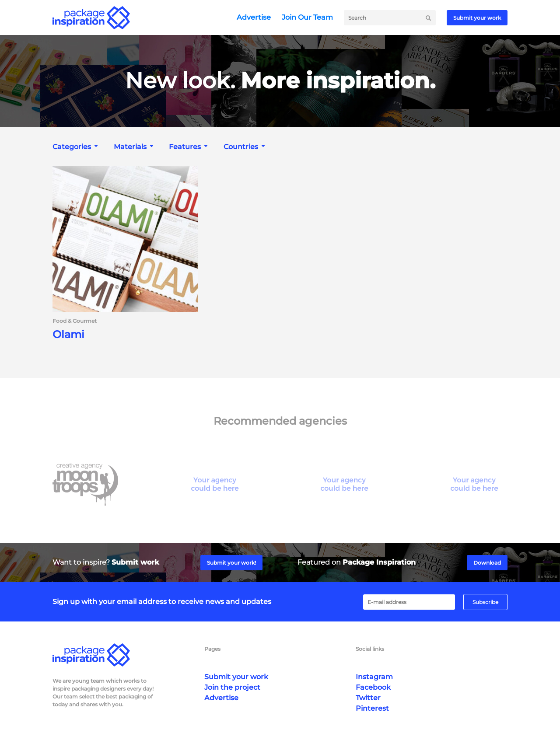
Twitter (368, 698)
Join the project (232, 687)
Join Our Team (307, 17)
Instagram (374, 677)
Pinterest (372, 708)
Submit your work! (231, 563)
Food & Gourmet (75, 321)
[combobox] (76, 147)
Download (487, 563)
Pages (212, 649)
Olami (68, 335)
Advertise (254, 17)
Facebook (373, 687)
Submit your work (477, 18)
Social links (370, 649)
